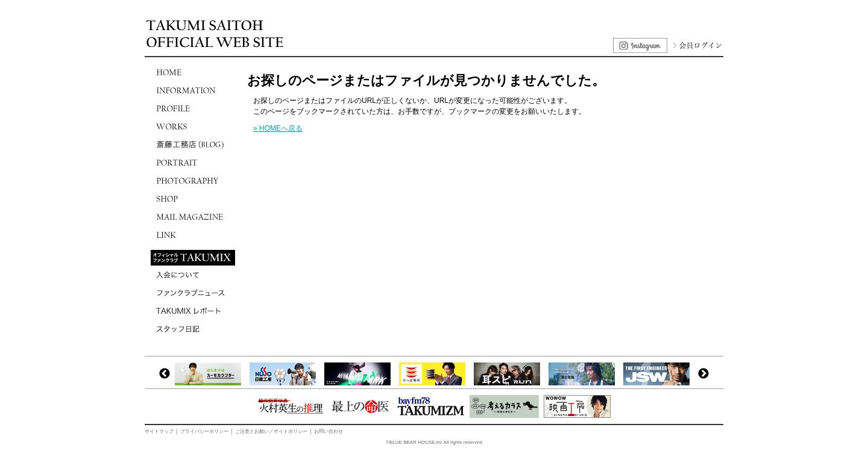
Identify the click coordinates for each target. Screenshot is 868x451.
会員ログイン (696, 45)
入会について (193, 275)
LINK (193, 235)
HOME (193, 72)
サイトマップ (159, 431)
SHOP (193, 199)
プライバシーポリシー (204, 431)
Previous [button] (165, 374)
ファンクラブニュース (193, 293)
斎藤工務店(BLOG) (193, 145)
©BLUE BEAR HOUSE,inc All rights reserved (434, 442)
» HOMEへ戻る (278, 128)
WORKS (193, 126)
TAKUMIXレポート (193, 311)
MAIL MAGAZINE (193, 217)
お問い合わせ (329, 431)
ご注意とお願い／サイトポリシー (271, 431)
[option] (211, 374)
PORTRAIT (193, 163)
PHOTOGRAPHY (193, 181)
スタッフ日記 (193, 329)
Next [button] (703, 374)
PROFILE (193, 108)
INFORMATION (193, 90)
